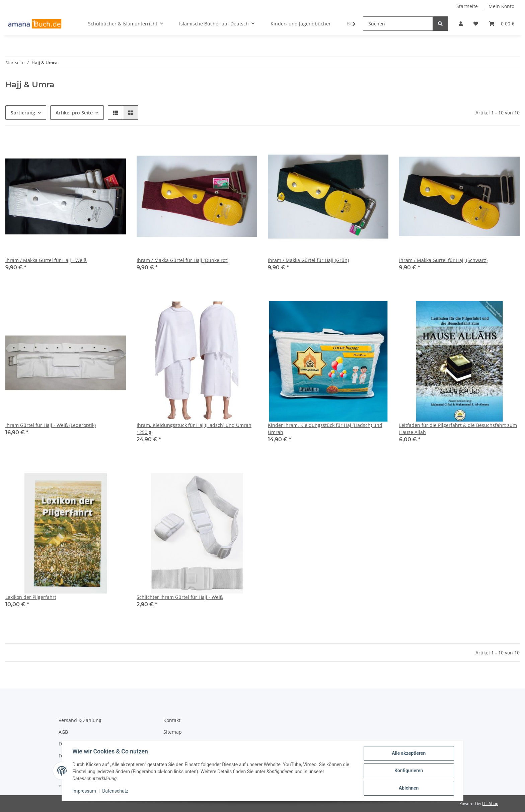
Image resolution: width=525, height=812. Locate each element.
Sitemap (173, 732)
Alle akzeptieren (408, 753)
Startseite (467, 6)
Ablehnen (408, 788)
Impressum (84, 791)
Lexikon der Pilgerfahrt (31, 597)
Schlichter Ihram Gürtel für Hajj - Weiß (180, 597)
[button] (461, 24)
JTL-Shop (490, 803)
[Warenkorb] (502, 24)
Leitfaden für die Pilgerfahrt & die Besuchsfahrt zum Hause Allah (458, 429)
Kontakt (172, 720)
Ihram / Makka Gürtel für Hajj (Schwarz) (443, 260)
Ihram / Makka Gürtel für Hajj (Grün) (308, 260)
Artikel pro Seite (74, 113)
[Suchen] (398, 24)
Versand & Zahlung (80, 720)
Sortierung (23, 113)
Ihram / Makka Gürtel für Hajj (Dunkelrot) (182, 260)
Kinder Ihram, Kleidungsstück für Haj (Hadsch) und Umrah (325, 429)
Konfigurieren (408, 771)
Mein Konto (501, 6)
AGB (63, 732)
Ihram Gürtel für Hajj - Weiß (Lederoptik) (51, 425)
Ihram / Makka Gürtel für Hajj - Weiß (46, 260)
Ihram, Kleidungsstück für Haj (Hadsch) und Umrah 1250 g (194, 429)
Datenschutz (116, 791)
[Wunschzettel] (476, 24)
